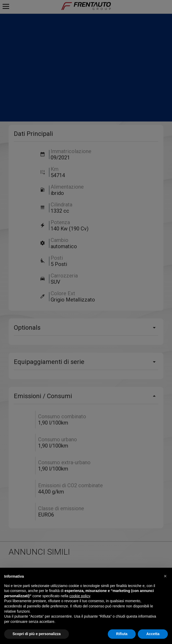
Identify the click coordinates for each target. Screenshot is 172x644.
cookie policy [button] (80, 596)
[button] (165, 576)
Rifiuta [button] (122, 634)
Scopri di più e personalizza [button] (37, 634)
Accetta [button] (153, 634)
